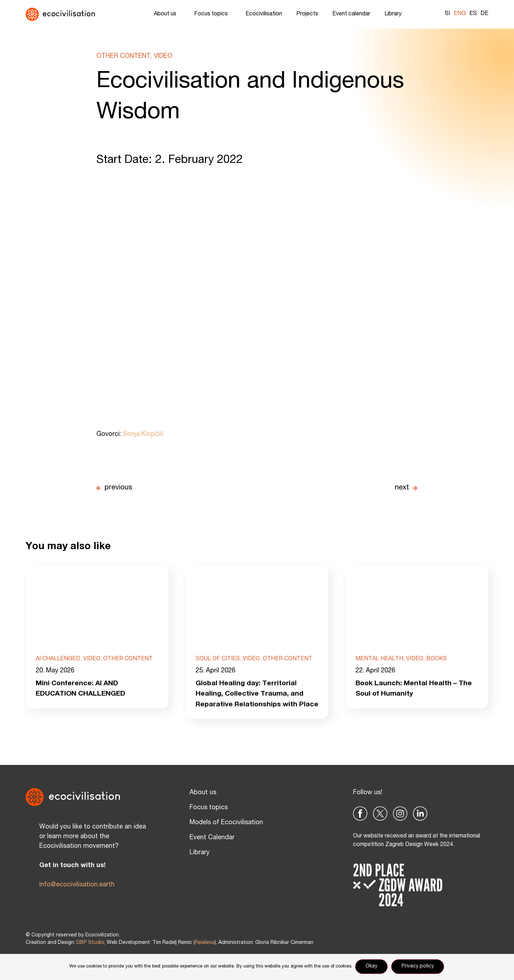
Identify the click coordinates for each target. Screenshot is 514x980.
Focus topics (213, 14)
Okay (372, 967)
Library (395, 14)
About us (167, 14)
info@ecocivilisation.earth (77, 897)
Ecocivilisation (264, 14)
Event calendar (351, 14)
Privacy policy (418, 967)
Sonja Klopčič (143, 434)
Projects (307, 14)
